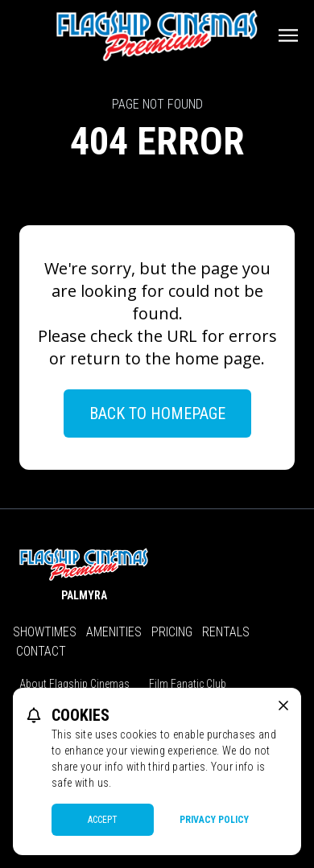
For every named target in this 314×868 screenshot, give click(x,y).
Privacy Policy (214, 820)
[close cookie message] (283, 706)
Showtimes (45, 632)
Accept (103, 820)
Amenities (114, 632)
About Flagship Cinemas (74, 684)
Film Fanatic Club (188, 684)
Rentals (226, 632)
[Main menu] (288, 35)
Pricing (172, 632)
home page (218, 358)
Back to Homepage (157, 413)
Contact (41, 651)
